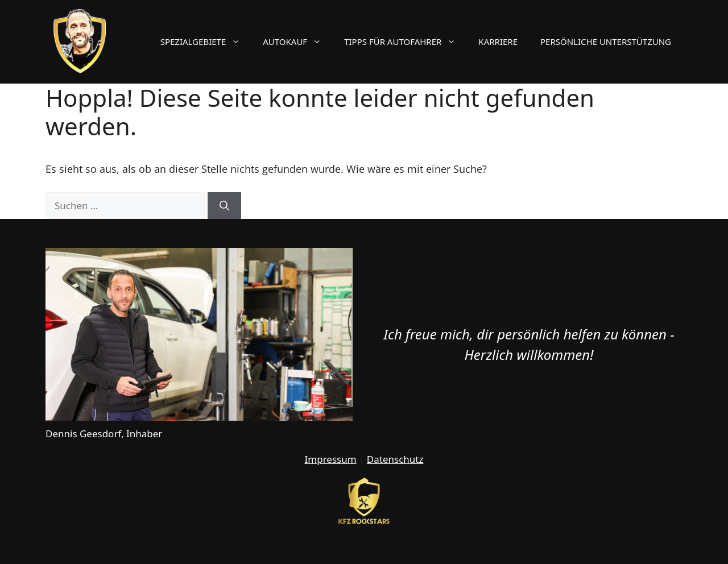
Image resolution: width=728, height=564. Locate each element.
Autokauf (298, 42)
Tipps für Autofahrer (406, 42)
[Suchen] (224, 206)
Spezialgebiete (206, 42)
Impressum (331, 459)
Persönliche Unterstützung (606, 42)
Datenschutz (395, 459)
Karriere (498, 42)
